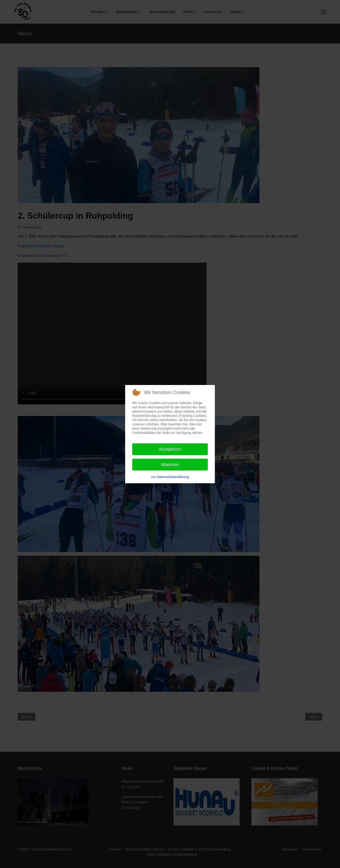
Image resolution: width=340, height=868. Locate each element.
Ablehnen (170, 465)
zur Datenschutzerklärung (170, 477)
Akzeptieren (170, 449)
